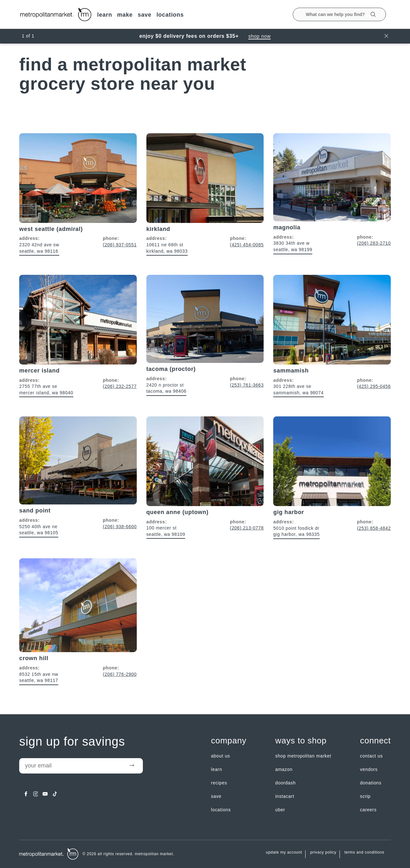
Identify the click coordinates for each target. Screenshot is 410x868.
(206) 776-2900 (120, 674)
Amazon (284, 769)
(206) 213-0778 (247, 528)
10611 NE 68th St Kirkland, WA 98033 (167, 248)
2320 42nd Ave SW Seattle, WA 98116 (39, 248)
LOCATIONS (170, 15)
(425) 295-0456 (374, 386)
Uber (280, 810)
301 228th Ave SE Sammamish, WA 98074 (298, 389)
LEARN (105, 15)
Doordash (285, 783)
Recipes (219, 783)
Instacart (285, 796)
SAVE (145, 15)
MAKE (125, 15)
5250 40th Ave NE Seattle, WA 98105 (39, 530)
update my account (284, 852)
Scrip (365, 796)
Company (229, 741)
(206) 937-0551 (120, 245)
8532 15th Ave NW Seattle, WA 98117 (39, 677)
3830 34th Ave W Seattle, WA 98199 (293, 246)
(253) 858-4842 (374, 528)
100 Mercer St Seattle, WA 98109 (166, 531)
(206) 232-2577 (120, 386)
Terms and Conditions (364, 852)
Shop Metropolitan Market (303, 756)
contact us (371, 756)
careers (368, 810)
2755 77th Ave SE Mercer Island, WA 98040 (46, 389)
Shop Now (259, 36)
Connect (375, 741)
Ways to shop (301, 741)
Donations (371, 783)
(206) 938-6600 (120, 527)
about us (221, 756)
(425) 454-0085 (247, 245)
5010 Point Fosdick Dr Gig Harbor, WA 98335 (296, 531)
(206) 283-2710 (374, 243)
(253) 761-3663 (247, 385)
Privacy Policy (323, 852)
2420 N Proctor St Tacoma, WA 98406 (167, 388)
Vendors (369, 769)
